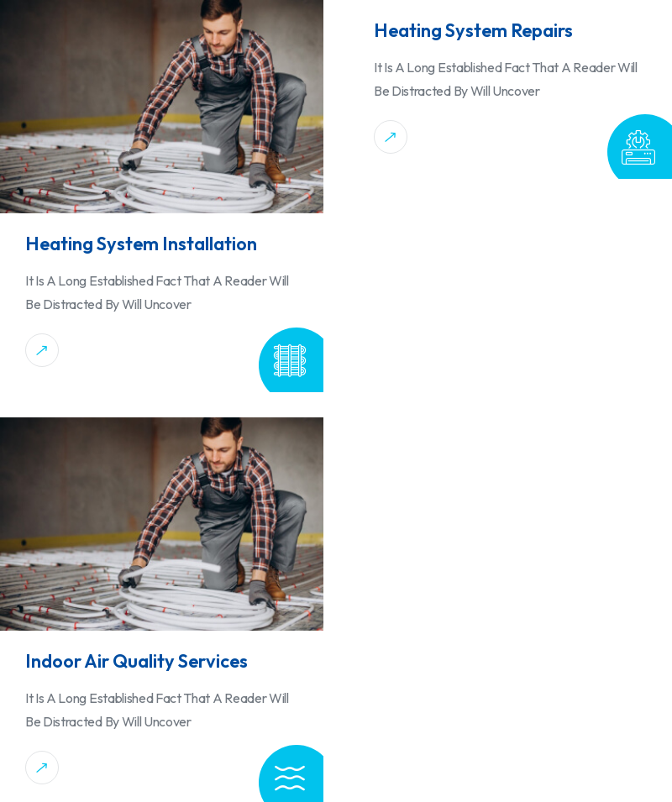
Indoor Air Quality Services (136, 661)
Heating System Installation (141, 244)
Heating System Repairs (473, 30)
